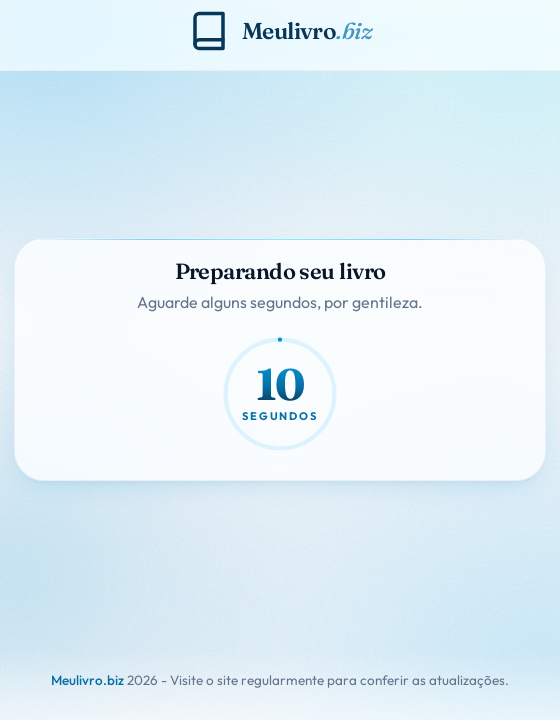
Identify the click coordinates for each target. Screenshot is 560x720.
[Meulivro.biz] (280, 31)
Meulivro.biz (87, 680)
